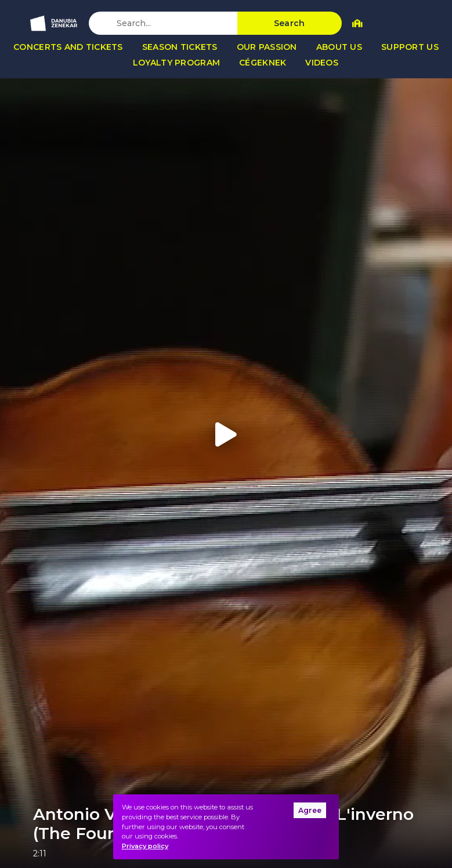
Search (290, 23)
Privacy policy (145, 846)
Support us (410, 47)
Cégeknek (263, 63)
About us (339, 47)
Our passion (267, 47)
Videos (322, 63)
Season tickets (180, 47)
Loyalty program (176, 63)
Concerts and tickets (68, 47)
